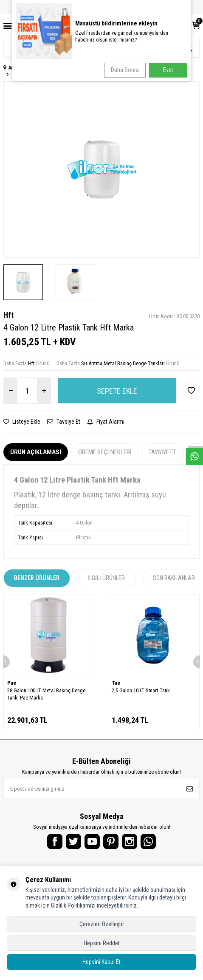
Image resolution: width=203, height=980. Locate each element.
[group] (101, 169)
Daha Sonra (125, 70)
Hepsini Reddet (102, 943)
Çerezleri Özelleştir (102, 924)
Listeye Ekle (22, 422)
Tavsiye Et (64, 422)
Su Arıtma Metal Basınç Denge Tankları (123, 363)
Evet (168, 70)
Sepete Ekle (117, 391)
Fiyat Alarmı (106, 422)
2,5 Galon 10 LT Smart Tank (141, 690)
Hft (8, 315)
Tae (116, 683)
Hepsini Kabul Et (101, 962)
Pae (12, 683)
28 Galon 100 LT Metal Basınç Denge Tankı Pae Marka (46, 694)
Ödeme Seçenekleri (105, 452)
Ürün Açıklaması (36, 452)
